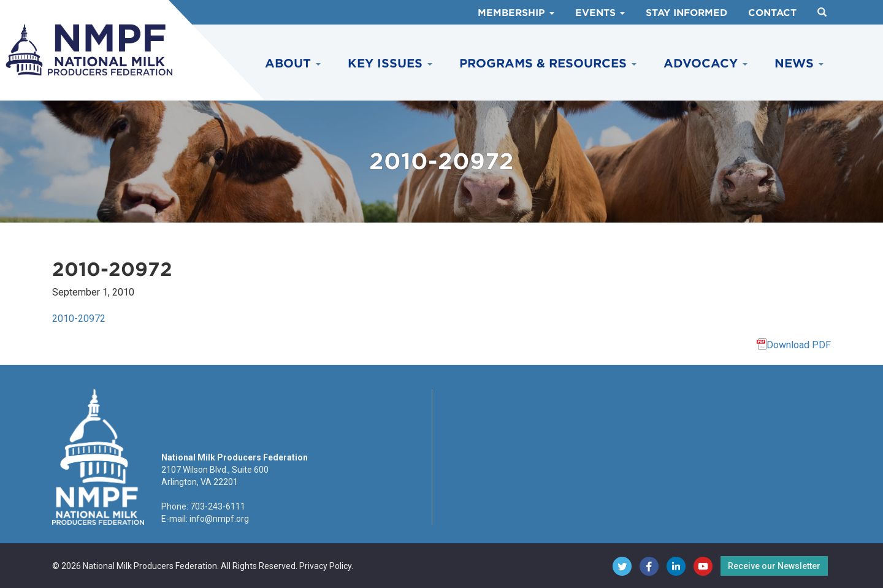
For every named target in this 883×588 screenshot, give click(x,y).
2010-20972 (79, 319)
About (293, 63)
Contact (772, 13)
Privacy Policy (325, 566)
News (799, 63)
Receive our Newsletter (774, 566)
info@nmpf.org (219, 519)
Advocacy (705, 63)
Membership (516, 13)
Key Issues (390, 63)
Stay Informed (686, 13)
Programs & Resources (548, 63)
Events (600, 13)
